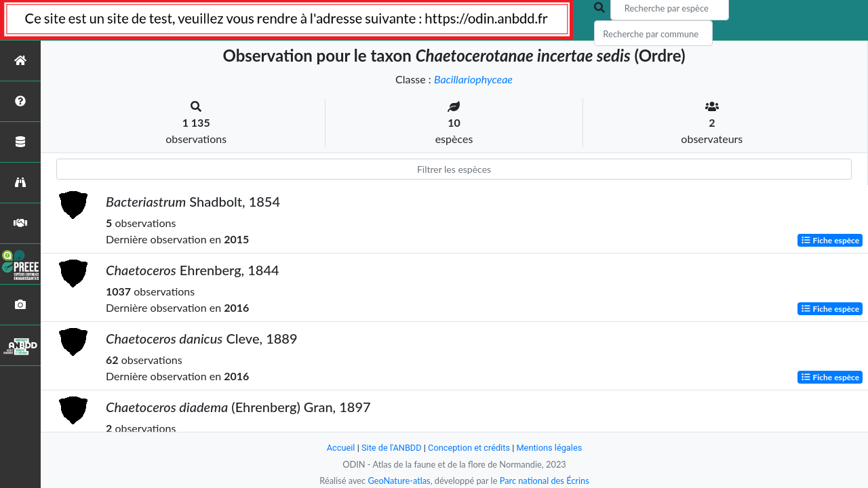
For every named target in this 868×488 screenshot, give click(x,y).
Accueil (340, 448)
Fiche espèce (830, 240)
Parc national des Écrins (545, 481)
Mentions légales (550, 448)
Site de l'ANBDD (392, 448)
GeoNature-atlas (399, 481)
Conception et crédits (469, 448)
